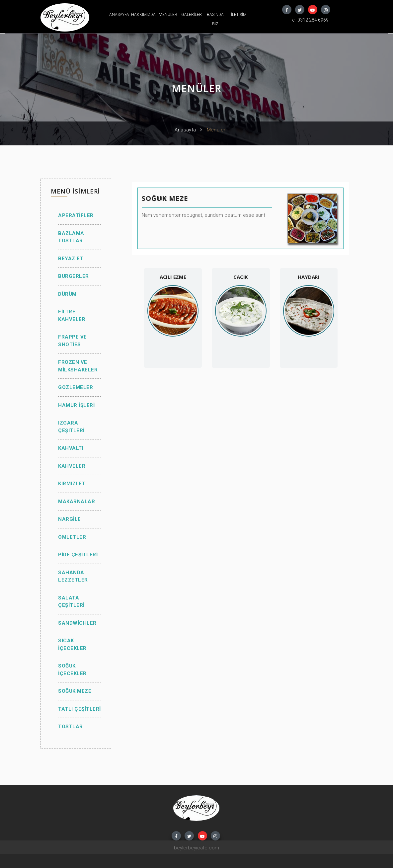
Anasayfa (185, 130)
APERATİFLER (76, 215)
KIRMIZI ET (72, 484)
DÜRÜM (67, 294)
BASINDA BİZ (215, 19)
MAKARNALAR (77, 502)
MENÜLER (168, 15)
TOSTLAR (71, 727)
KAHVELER (72, 466)
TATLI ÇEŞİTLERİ (79, 709)
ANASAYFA (119, 15)
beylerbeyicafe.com (196, 848)
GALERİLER (192, 15)
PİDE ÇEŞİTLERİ (78, 555)
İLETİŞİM (239, 15)
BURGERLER (74, 276)
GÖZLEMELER (76, 387)
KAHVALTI (71, 448)
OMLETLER (72, 537)
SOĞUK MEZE (75, 691)
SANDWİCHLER (77, 623)
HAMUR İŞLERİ (76, 405)
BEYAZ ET (71, 259)
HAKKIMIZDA (143, 15)
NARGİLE (70, 519)
